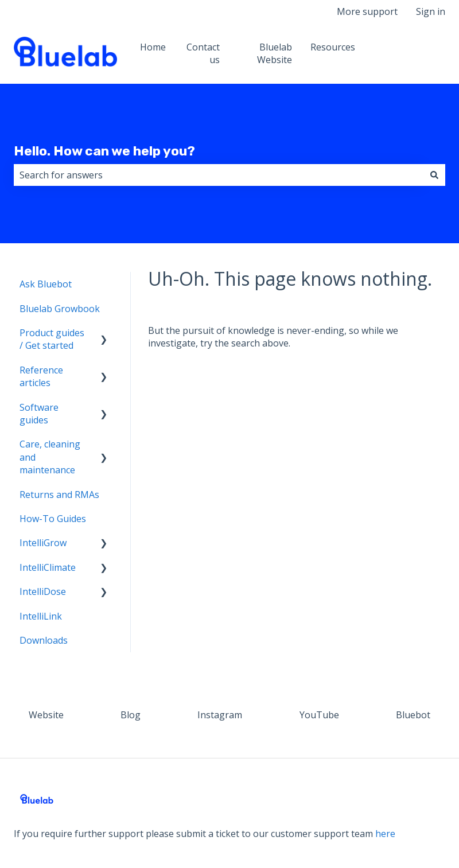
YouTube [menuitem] (319, 715)
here (385, 834)
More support (367, 11)
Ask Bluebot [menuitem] (46, 284)
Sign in (431, 11)
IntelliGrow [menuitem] (43, 543)
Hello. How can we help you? (104, 151)
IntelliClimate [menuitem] (48, 567)
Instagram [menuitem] (220, 715)
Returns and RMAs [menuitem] (59, 495)
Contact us (203, 53)
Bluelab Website (275, 53)
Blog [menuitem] (131, 715)
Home (153, 47)
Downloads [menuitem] (44, 640)
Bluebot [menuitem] (413, 715)
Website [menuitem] (46, 715)
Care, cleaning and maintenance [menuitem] (50, 457)
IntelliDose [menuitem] (43, 591)
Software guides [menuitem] (39, 414)
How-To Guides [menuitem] (53, 519)
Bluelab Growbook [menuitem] (60, 309)
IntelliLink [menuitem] (41, 616)
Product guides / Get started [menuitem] (52, 339)
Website (416, 53)
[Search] (434, 175)
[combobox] (219, 175)
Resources (333, 47)
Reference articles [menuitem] (41, 376)
